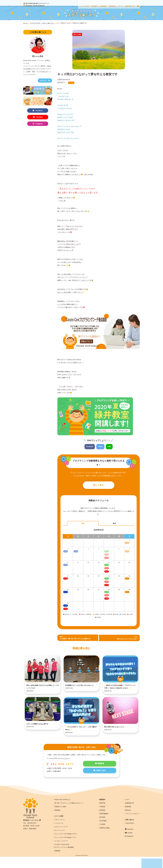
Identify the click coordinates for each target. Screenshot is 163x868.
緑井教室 (102, 821)
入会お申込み (129, 834)
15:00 (107, 566)
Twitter (100, 447)
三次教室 (102, 835)
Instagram (38, 124)
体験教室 (100, 775)
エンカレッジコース (61, 852)
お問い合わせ (129, 831)
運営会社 (128, 821)
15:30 (107, 569)
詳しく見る (99, 486)
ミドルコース (59, 834)
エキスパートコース (61, 838)
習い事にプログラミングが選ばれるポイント (69, 814)
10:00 (65, 579)
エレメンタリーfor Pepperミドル (65, 849)
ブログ (127, 811)
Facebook (89, 447)
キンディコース (60, 841)
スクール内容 (59, 827)
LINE (110, 447)
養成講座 (57, 821)
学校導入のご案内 (60, 818)
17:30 (107, 582)
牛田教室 (102, 818)
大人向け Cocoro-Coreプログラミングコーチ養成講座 (63, 857)
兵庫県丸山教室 (105, 839)
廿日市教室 (103, 832)
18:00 (107, 572)
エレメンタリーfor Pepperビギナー (66, 845)
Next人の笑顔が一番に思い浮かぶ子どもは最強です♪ (77, 639)
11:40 (127, 579)
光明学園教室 (104, 825)
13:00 (65, 609)
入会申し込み (100, 782)
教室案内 (102, 811)
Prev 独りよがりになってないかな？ (127, 639)
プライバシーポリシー (132, 825)
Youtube (129, 844)
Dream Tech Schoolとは (62, 811)
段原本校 (102, 814)
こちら (66, 770)
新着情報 (128, 818)
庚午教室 (102, 828)
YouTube (38, 117)
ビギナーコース (60, 831)
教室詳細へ (45, 80)
